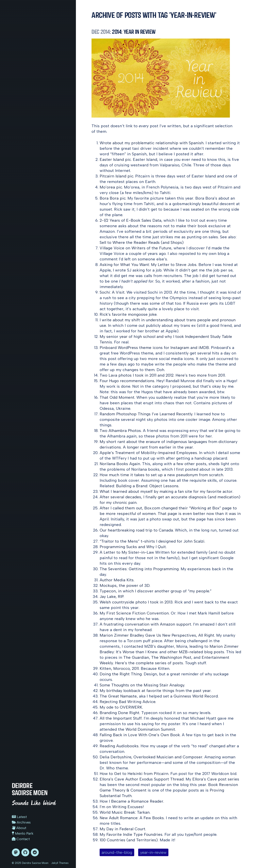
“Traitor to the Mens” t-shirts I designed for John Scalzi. (152, 541)
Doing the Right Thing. (121, 674)
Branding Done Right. (120, 713)
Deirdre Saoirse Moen (30, 789)
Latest (19, 817)
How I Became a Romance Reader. (132, 801)
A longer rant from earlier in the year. (158, 447)
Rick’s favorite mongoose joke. (128, 314)
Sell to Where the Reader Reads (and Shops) (142, 242)
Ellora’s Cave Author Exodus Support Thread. (142, 779)
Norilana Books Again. (120, 464)
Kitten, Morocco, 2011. (120, 668)
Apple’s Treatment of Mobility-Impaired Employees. (149, 453)
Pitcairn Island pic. (117, 176)
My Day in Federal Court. (123, 829)
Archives (21, 822)
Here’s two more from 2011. (201, 375)
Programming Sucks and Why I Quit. (133, 547)
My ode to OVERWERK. (121, 707)
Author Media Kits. (117, 580)
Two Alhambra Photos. (121, 431)
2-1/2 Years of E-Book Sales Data (130, 220)
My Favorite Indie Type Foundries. (131, 834)
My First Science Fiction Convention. (135, 613)
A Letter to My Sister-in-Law (127, 552)
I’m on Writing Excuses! (122, 807)
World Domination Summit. (151, 729)
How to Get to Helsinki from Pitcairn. (134, 774)
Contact (21, 839)
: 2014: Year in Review (123, 32)
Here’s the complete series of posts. (149, 663)
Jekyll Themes (60, 863)
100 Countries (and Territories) (129, 840)
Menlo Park (23, 833)
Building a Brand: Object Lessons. (148, 486)
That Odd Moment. (117, 397)
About (19, 828)
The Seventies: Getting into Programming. (140, 569)
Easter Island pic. (116, 159)
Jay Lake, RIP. (112, 597)
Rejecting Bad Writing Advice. (128, 702)
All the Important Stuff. (121, 718)
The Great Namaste (118, 696)
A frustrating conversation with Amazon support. (146, 624)
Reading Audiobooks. (119, 746)
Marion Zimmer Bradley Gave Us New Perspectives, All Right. (157, 635)
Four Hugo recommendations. (127, 381)
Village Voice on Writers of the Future (135, 248)
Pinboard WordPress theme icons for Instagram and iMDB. (155, 348)
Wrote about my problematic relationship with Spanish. (152, 143)
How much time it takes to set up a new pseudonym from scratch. (162, 475)
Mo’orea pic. (111, 187)
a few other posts (190, 464)
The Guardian (136, 657)
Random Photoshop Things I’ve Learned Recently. (146, 414)
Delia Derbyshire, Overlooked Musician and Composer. (151, 757)
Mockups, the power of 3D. (125, 585)
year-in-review (153, 852)
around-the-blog (117, 852)
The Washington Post (171, 657)
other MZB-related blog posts (196, 652)
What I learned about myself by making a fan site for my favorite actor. (166, 491)
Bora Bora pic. (113, 198)
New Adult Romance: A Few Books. (132, 818)
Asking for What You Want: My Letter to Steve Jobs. (148, 265)
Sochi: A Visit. (112, 292)
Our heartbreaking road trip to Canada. (137, 530)
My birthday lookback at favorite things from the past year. (156, 691)
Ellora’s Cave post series (216, 779)
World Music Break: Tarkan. (125, 812)
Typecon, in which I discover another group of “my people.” (156, 591)
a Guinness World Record (194, 696)
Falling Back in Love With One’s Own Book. (140, 735)
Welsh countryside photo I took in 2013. (136, 602)
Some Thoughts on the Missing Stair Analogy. (142, 685)
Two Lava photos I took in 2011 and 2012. (137, 375)
